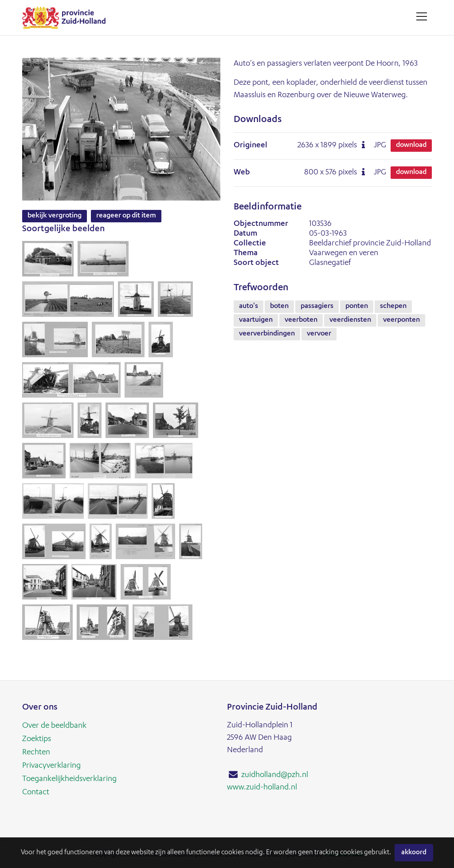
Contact (36, 793)
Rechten (36, 753)
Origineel (250, 146)
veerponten (401, 320)
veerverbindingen (267, 334)
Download (411, 146)
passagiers (317, 307)
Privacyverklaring (51, 766)
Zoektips (37, 739)
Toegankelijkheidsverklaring (69, 779)
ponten (357, 307)
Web (242, 173)
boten (279, 307)
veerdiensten (350, 320)
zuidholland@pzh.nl (275, 775)
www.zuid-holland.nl (262, 788)
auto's (249, 307)
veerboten (301, 320)
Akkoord (414, 853)
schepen (393, 307)
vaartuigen (256, 320)
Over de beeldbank (54, 726)
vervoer (319, 334)
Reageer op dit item (126, 216)
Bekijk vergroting (55, 216)
